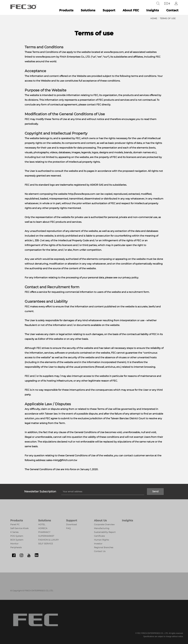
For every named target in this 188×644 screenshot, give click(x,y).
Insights (153, 10)
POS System (17, 536)
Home (154, 18)
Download (71, 524)
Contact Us (100, 551)
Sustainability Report (105, 532)
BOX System (17, 540)
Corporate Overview (104, 524)
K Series (14, 532)
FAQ (68, 528)
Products (66, 10)
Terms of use (168, 18)
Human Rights (101, 540)
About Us (100, 520)
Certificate (99, 536)
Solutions (88, 10)
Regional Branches (104, 547)
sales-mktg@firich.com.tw (62, 460)
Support (109, 10)
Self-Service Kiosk (19, 528)
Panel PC (15, 524)
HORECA (43, 528)
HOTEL (42, 524)
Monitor (14, 544)
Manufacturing (102, 528)
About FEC (131, 10)
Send (155, 491)
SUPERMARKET (46, 536)
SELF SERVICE (46, 544)
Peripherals (16, 547)
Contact (172, 10)
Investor (98, 544)
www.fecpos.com (46, 57)
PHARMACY (44, 532)
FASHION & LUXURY (49, 540)
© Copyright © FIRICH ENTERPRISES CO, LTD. (32, 591)
